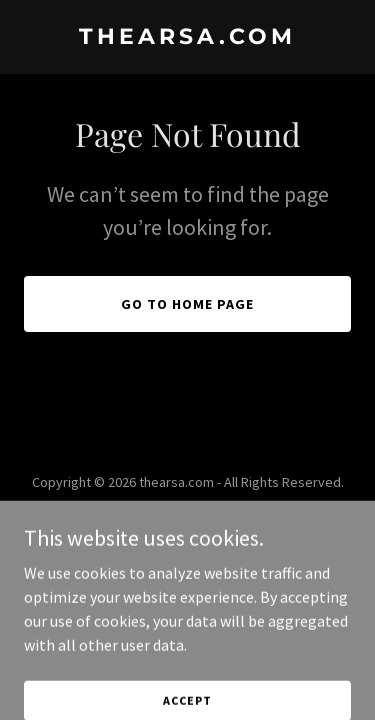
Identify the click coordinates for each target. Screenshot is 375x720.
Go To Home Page (187, 304)
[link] (187, 38)
